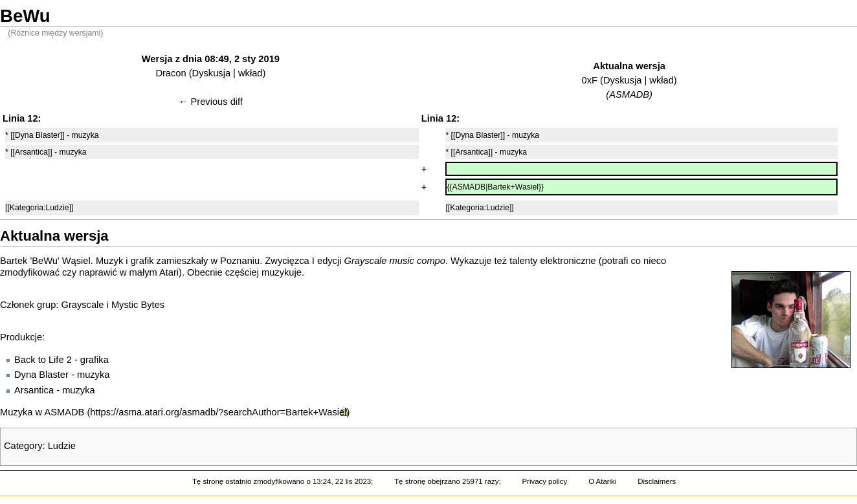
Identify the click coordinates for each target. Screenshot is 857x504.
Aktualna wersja (629, 66)
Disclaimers (657, 481)
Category (23, 446)
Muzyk (109, 261)
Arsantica (34, 390)
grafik (142, 261)
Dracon (171, 73)
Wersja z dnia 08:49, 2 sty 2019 (211, 59)
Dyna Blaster (41, 375)
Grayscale (83, 305)
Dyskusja (211, 73)
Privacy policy (544, 481)
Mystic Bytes (138, 305)
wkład (250, 73)
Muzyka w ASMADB (42, 412)
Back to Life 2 (43, 360)
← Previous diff (211, 102)
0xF (590, 80)
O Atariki (602, 481)
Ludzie (62, 446)
